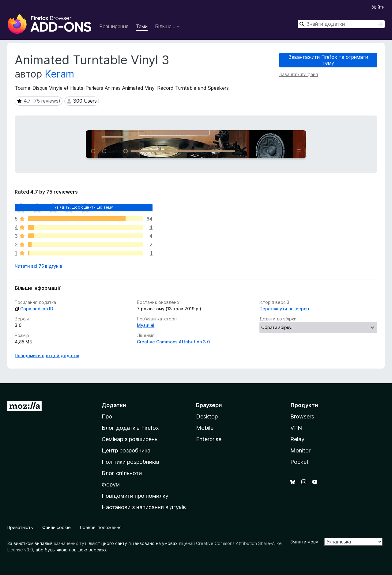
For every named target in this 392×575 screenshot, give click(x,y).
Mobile (205, 428)
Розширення (114, 26)
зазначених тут (70, 543)
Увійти (378, 7)
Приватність (20, 527)
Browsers (302, 416)
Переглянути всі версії (284, 309)
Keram (59, 74)
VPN (296, 428)
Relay (297, 439)
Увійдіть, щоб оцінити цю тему (84, 207)
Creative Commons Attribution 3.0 (173, 342)
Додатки (114, 405)
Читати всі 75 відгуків (38, 266)
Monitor (300, 450)
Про (107, 416)
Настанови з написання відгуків (144, 507)
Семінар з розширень (130, 439)
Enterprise (209, 439)
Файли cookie (57, 527)
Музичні (146, 325)
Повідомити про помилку (135, 496)
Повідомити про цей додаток (47, 356)
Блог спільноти (122, 473)
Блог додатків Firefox (130, 428)
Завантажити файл (299, 74)
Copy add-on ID (34, 309)
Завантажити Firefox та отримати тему (328, 60)
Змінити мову (304, 542)
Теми (142, 26)
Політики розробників (130, 462)
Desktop (207, 416)
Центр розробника (126, 450)
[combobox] (341, 24)
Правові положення (101, 527)
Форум (111, 484)
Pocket (300, 462)
